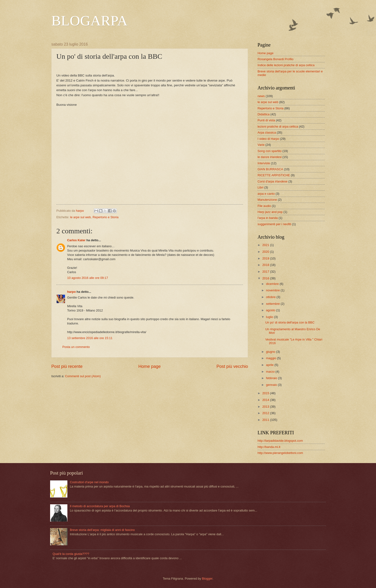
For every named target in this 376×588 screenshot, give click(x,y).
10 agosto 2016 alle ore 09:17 (88, 278)
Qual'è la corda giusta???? (71, 554)
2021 (266, 245)
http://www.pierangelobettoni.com (280, 453)
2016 (266, 278)
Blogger (207, 579)
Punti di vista (266, 120)
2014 (266, 400)
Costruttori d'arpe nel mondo (89, 482)
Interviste (264, 163)
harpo (71, 292)
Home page (150, 366)
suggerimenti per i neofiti (274, 224)
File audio (264, 206)
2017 (266, 272)
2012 (266, 413)
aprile (270, 365)
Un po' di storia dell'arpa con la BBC (290, 322)
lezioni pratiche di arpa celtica (278, 126)
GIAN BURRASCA (270, 169)
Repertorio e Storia (106, 217)
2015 (266, 393)
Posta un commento (76, 347)
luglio (270, 317)
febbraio (272, 378)
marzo (271, 372)
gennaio (272, 385)
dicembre (273, 284)
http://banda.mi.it (269, 447)
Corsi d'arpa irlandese (273, 181)
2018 (266, 265)
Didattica (264, 114)
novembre (273, 290)
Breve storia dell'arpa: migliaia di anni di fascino (102, 530)
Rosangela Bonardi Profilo (276, 59)
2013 (266, 407)
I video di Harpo (268, 139)
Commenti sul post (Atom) (83, 376)
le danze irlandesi (270, 157)
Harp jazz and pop (270, 212)
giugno (271, 352)
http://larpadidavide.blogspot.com (280, 441)
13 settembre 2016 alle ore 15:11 (90, 338)
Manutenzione (267, 200)
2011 (266, 420)
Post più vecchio (232, 366)
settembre (273, 304)
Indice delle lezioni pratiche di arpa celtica (286, 65)
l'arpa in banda (268, 218)
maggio (271, 358)
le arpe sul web (80, 217)
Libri (260, 187)
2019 (266, 258)
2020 (266, 252)
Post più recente (67, 366)
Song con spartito (270, 151)
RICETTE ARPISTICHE (274, 175)
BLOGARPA (89, 21)
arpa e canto (266, 194)
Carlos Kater (76, 240)
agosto (271, 310)
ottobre (271, 297)
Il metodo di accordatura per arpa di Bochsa (100, 506)
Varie (261, 145)
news (261, 96)
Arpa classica (267, 132)
